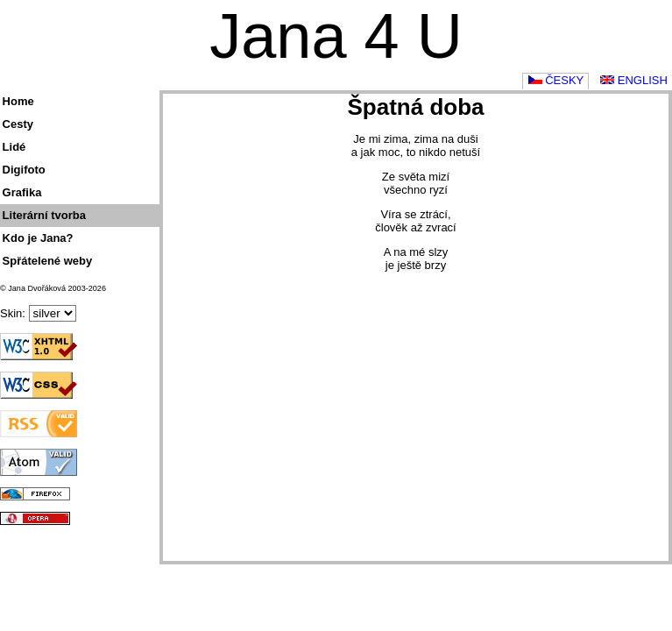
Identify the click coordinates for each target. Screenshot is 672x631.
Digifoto (24, 170)
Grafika (22, 192)
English (634, 80)
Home (18, 101)
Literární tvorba (44, 215)
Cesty (18, 124)
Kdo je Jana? (38, 238)
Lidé (14, 147)
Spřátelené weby (48, 261)
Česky (556, 80)
